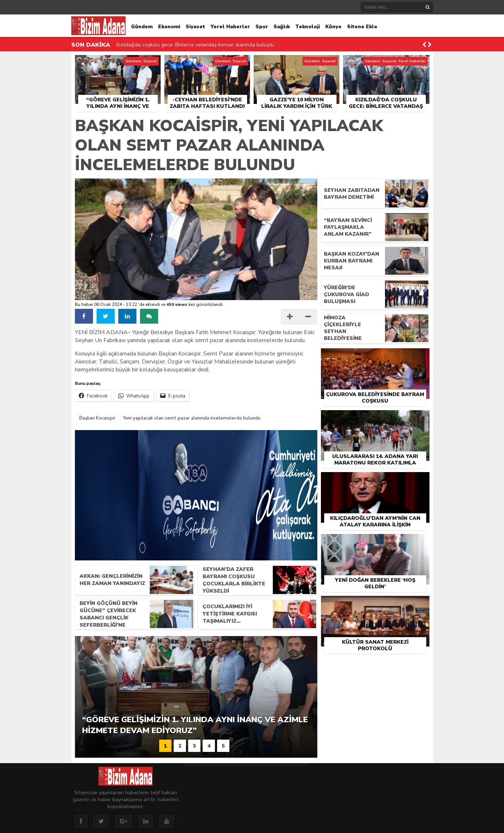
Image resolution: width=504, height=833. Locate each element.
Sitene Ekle (362, 27)
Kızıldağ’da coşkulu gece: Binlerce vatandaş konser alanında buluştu (195, 45)
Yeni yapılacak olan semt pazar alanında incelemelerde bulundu (192, 418)
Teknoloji (308, 27)
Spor (262, 27)
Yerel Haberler (230, 27)
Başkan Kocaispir (98, 418)
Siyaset (195, 27)
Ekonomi (169, 27)
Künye (333, 27)
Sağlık (282, 27)
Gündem (142, 27)
